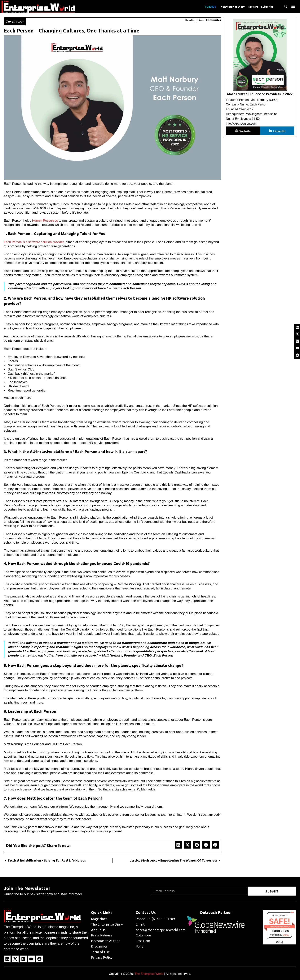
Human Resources (45, 220)
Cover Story (16, 21)
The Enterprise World (149, 973)
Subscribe (267, 6)
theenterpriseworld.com (280, 926)
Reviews (250, 6)
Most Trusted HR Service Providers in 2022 (260, 94)
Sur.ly (286, 934)
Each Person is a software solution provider (35, 242)
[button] (178, 845)
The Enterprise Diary (227, 6)
